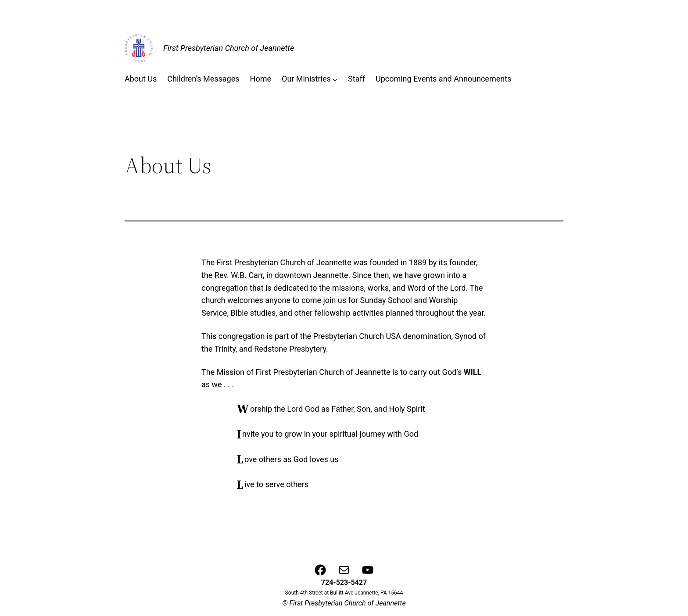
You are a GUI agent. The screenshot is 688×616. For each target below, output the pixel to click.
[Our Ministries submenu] (335, 79)
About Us (141, 79)
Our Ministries (306, 79)
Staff (357, 79)
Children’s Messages (203, 79)
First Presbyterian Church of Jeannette (229, 48)
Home (261, 79)
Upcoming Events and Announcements (443, 79)
